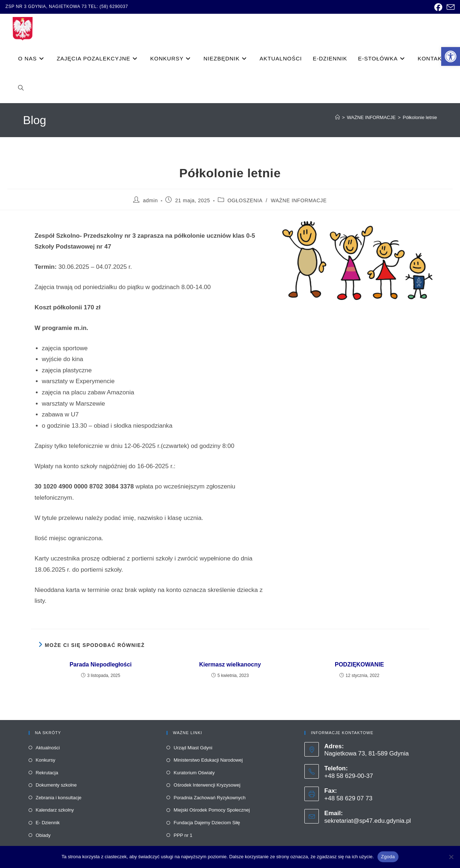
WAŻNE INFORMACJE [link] (299, 200)
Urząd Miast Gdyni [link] (193, 748)
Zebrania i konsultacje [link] (59, 798)
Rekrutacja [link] (47, 773)
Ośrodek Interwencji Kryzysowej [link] (207, 785)
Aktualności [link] (48, 748)
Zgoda (388, 857)
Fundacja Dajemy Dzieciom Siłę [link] (207, 823)
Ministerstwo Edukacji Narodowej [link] (208, 760)
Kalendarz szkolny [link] (55, 810)
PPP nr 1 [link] (183, 835)
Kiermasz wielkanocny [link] (230, 664)
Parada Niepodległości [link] (101, 664)
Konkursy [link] (46, 760)
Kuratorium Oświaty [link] (194, 773)
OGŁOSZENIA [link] (245, 200)
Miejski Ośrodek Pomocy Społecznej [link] (212, 810)
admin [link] (150, 200)
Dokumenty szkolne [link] (56, 785)
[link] (451, 56)
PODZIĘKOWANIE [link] (359, 664)
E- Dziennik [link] (48, 823)
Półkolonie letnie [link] (420, 117)
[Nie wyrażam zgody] (451, 857)
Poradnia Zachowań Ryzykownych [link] (210, 798)
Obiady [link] (43, 835)
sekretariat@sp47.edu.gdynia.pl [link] (368, 821)
